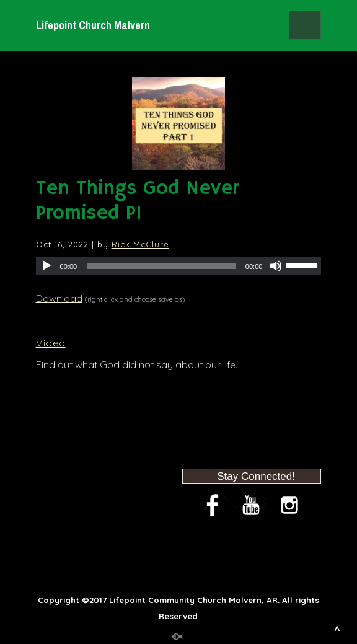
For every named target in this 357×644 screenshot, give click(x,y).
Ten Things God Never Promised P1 (138, 201)
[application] (179, 266)
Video (51, 343)
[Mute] (276, 266)
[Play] (46, 266)
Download (59, 298)
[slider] (161, 266)
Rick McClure (140, 244)
